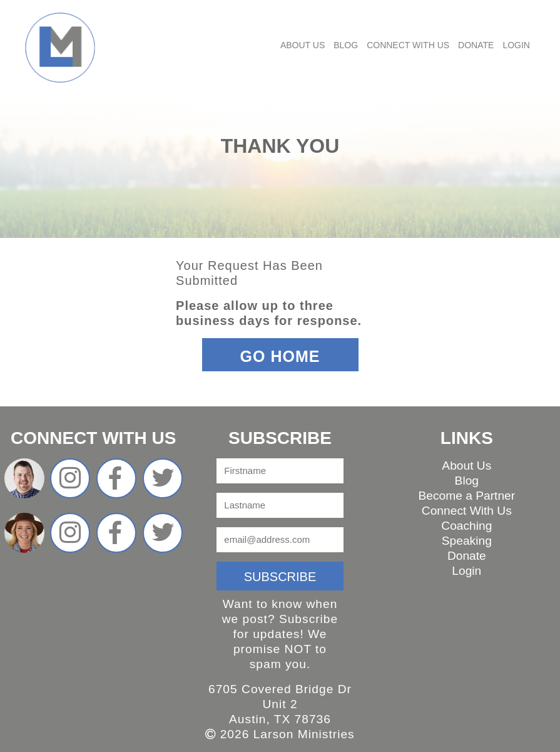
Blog (346, 45)
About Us (303, 45)
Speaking (467, 541)
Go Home (280, 356)
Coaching (466, 526)
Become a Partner (466, 496)
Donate (476, 45)
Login (516, 45)
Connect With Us (408, 45)
